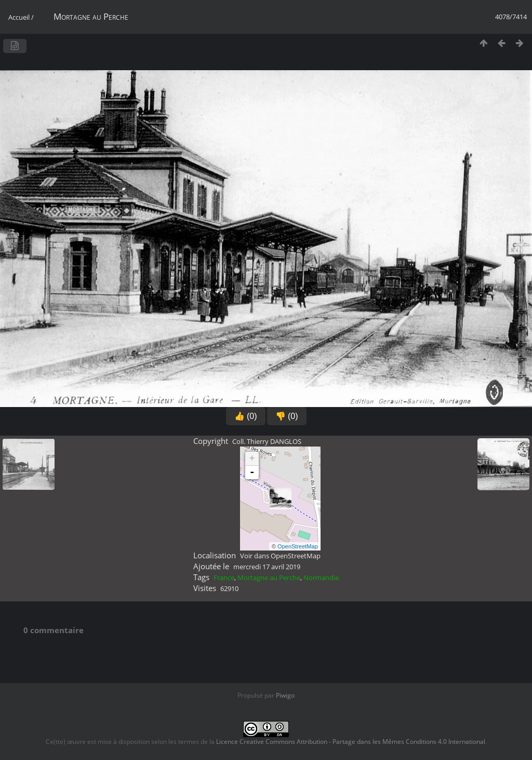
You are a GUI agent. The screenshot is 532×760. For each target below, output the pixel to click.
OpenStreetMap (298, 546)
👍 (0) (246, 416)
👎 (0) (287, 416)
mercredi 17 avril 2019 (267, 567)
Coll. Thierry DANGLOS (267, 441)
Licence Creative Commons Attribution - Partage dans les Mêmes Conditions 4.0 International (351, 742)
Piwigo (285, 695)
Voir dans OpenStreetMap (280, 556)
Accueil (19, 17)
